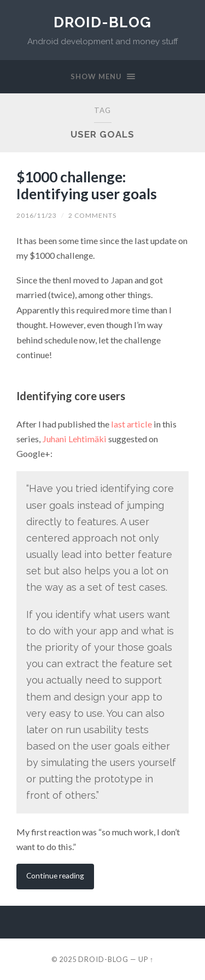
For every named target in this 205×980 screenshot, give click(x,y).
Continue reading (55, 875)
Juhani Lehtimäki (74, 439)
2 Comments (92, 215)
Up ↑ (146, 959)
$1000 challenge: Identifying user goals (87, 186)
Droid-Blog (102, 22)
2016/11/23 (37, 215)
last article (131, 424)
